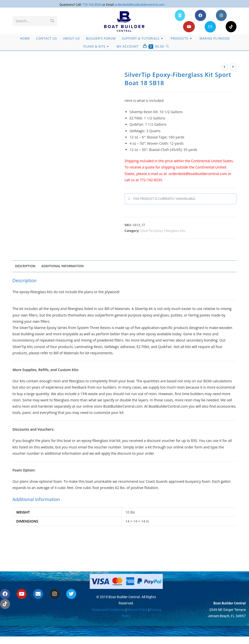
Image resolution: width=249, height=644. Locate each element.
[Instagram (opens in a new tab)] (221, 15)
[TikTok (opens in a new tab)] (231, 27)
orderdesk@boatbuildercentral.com (140, 5)
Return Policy (137, 598)
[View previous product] (224, 67)
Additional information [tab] (63, 266)
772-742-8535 (92, 5)
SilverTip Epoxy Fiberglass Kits (163, 231)
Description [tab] (25, 266)
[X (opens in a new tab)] (180, 15)
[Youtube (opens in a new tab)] (189, 27)
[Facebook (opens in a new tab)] (200, 15)
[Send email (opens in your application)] (210, 27)
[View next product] (233, 67)
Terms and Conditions (108, 598)
